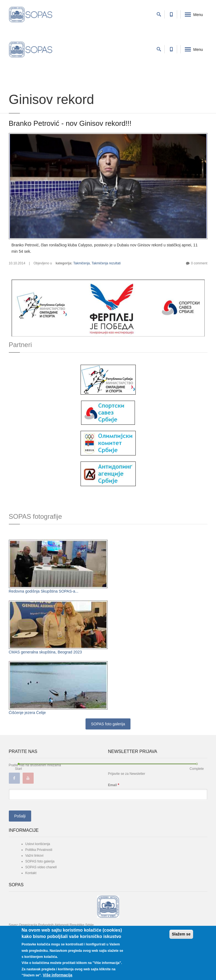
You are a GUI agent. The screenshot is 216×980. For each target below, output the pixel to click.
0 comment (199, 263)
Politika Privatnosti (39, 850)
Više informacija (58, 975)
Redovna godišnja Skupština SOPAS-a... (44, 591)
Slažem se (181, 934)
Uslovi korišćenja (38, 844)
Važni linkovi (34, 856)
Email (114, 785)
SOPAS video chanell (41, 867)
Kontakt (31, 873)
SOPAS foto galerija (108, 724)
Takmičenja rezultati (106, 263)
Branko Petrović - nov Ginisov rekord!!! (70, 123)
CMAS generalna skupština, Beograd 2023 (45, 652)
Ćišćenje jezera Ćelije (27, 713)
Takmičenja (81, 263)
